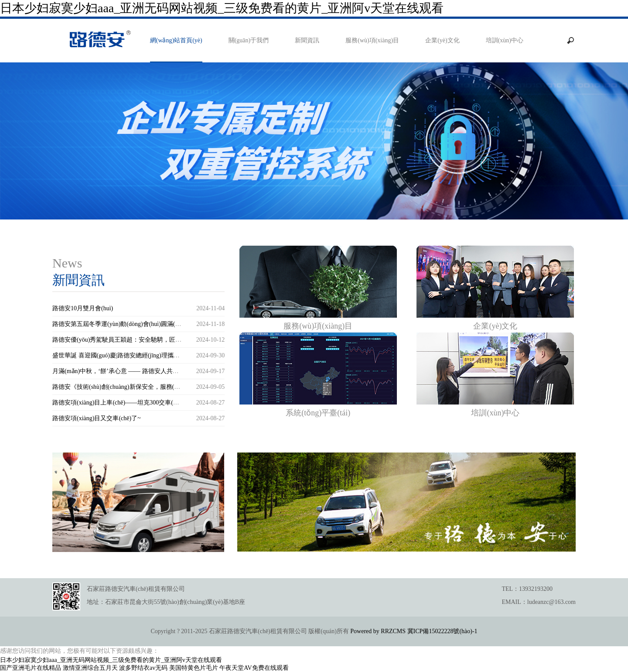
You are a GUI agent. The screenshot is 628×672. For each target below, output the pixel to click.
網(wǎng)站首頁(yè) (176, 40)
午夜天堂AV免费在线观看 (254, 668)
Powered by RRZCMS (377, 631)
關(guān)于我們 (249, 40)
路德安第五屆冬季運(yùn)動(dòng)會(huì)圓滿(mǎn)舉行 (126, 324)
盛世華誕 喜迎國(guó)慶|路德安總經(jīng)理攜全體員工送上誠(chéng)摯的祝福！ (159, 355)
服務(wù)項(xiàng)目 (372, 40)
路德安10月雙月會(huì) (83, 308)
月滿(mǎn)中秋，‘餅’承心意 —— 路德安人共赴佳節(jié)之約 (133, 371)
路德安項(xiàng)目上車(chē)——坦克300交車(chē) (118, 403)
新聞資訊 (307, 40)
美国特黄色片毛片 (194, 668)
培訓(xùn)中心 (505, 40)
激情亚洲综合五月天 (90, 668)
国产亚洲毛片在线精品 (31, 668)
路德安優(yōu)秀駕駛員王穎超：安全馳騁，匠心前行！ (126, 340)
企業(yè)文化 (442, 40)
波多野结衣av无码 (143, 668)
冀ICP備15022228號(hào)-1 (442, 631)
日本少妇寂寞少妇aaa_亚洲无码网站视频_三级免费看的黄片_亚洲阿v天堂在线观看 (222, 8)
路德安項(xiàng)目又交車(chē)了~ (97, 418)
